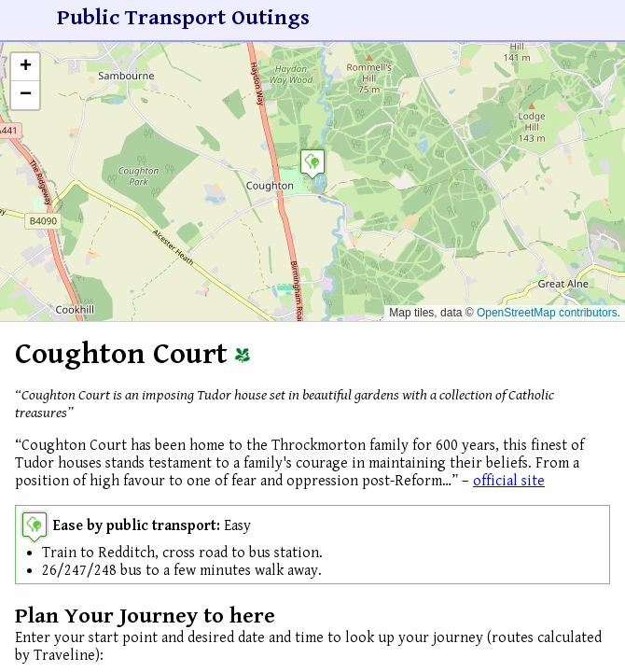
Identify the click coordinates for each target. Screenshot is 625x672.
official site (509, 481)
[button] (312, 164)
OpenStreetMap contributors (547, 313)
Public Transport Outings (183, 18)
